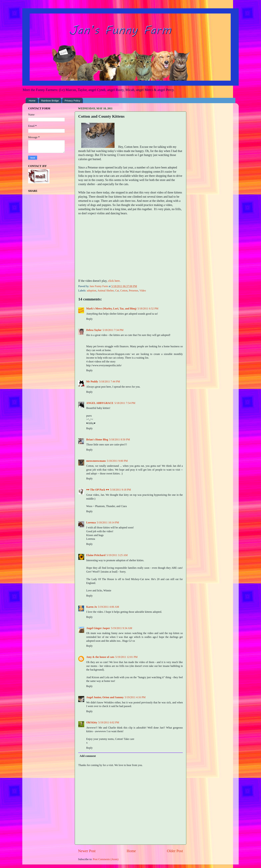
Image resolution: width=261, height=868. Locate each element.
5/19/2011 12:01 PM (126, 657)
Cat (117, 291)
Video (143, 291)
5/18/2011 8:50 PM (119, 440)
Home (32, 101)
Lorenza (91, 523)
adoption (92, 291)
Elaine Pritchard (96, 555)
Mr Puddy (92, 382)
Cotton (124, 291)
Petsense (133, 291)
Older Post (175, 851)
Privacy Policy (72, 101)
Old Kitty (92, 723)
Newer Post (87, 851)
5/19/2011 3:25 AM (117, 555)
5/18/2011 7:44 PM (109, 382)
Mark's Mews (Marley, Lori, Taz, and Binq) (111, 309)
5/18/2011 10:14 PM (108, 523)
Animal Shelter (106, 291)
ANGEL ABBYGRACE (100, 403)
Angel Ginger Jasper (98, 628)
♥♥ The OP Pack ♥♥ (98, 490)
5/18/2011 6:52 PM (148, 309)
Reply (89, 319)
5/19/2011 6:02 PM (109, 723)
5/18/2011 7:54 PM (125, 403)
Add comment (88, 756)
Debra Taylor (94, 330)
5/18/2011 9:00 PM (117, 461)
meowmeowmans (96, 461)
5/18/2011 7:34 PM (113, 330)
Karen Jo (92, 607)
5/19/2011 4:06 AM (108, 607)
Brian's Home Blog (97, 440)
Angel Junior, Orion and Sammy (105, 697)
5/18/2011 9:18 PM (120, 490)
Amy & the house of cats (100, 657)
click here (114, 281)
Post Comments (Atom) (106, 859)
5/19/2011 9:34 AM (122, 628)
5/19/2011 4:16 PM (135, 697)
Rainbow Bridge (50, 101)
